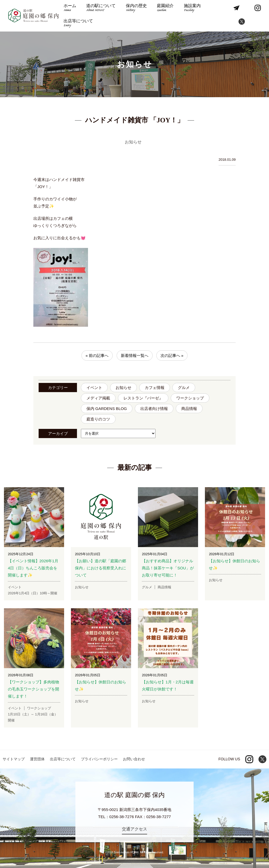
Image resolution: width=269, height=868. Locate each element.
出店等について (78, 24)
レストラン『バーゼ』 (143, 398)
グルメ (184, 388)
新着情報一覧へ (135, 355)
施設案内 (192, 8)
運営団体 (37, 759)
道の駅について (101, 8)
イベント (94, 388)
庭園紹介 (165, 8)
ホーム (70, 8)
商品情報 (189, 409)
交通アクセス (134, 829)
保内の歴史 (136, 8)
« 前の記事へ (97, 355)
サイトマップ (14, 759)
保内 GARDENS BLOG (107, 409)
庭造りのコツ (98, 419)
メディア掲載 (98, 398)
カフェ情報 (155, 388)
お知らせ (123, 388)
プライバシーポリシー (99, 759)
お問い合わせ (134, 759)
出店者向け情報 (154, 409)
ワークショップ (190, 398)
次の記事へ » (172, 355)
